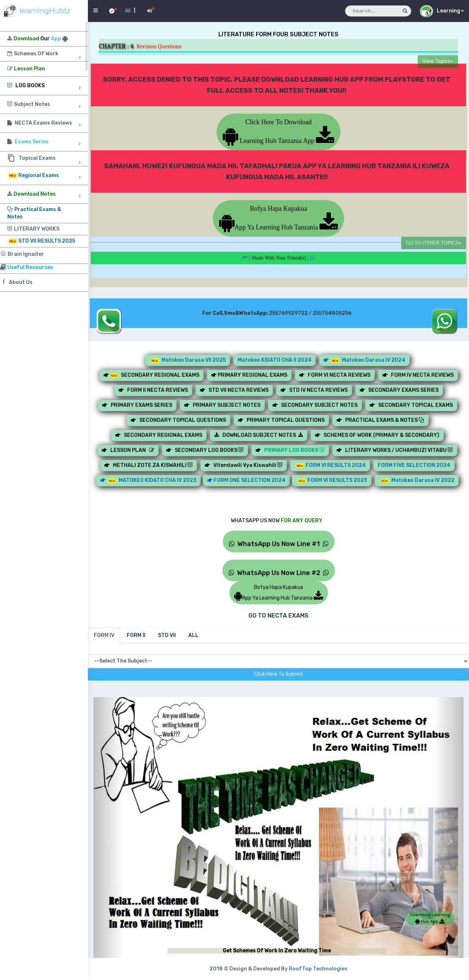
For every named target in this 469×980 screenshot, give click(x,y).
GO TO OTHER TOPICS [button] (434, 243)
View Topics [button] (438, 61)
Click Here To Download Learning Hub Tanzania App (279, 131)
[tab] (104, 635)
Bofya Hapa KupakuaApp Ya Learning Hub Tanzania (278, 218)
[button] (108, 836)
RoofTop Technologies (318, 969)
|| (279, 258)
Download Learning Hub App (430, 918)
